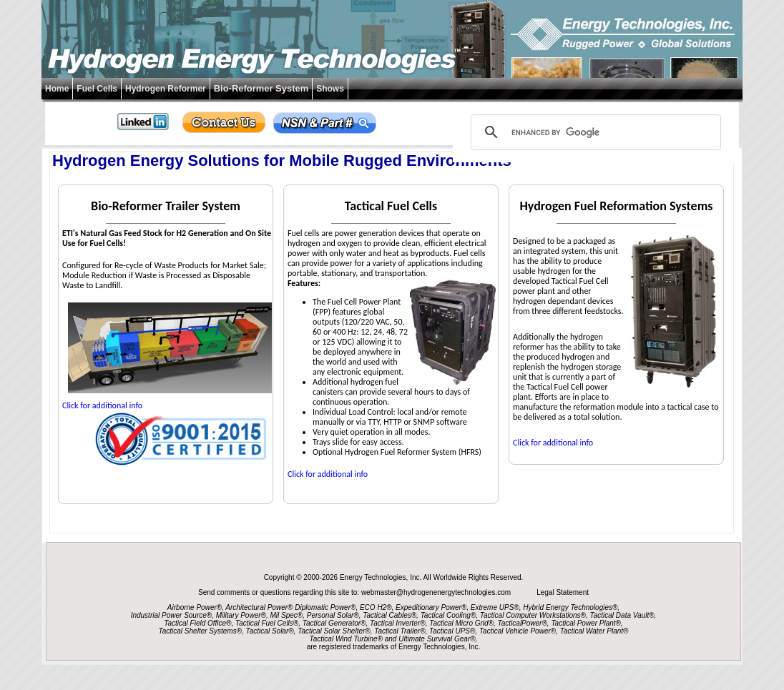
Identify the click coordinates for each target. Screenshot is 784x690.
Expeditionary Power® (431, 607)
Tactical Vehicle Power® (518, 631)
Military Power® (241, 615)
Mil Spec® (286, 615)
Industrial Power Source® (172, 615)
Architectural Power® (259, 607)
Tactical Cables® (389, 615)
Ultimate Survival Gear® (437, 639)
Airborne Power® (195, 607)
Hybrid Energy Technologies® (570, 607)
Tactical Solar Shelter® (334, 631)
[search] (594, 132)
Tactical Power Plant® (586, 623)
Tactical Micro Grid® (461, 623)
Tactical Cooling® (449, 615)
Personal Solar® (333, 615)
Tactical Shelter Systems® (200, 631)
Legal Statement (563, 592)
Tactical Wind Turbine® (346, 639)
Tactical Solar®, (271, 631)
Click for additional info (102, 405)
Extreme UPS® (495, 607)
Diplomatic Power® (325, 607)
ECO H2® (376, 607)
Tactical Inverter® (398, 623)
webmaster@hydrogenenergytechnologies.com (437, 592)
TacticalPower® (523, 623)
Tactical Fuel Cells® (267, 623)
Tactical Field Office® (197, 623)
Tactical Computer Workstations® (533, 615)
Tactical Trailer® (400, 631)
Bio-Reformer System (261, 88)
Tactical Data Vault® (622, 615)
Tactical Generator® (334, 623)
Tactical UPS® (452, 631)
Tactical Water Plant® (594, 631)
